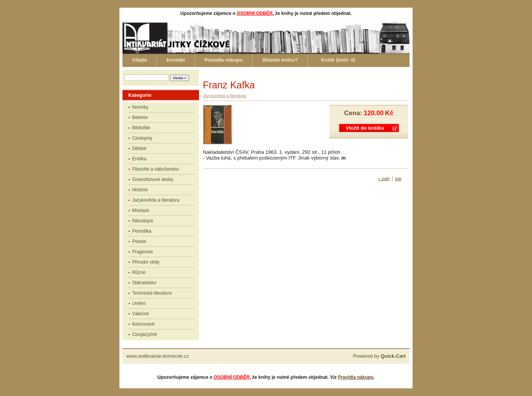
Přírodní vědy (146, 262)
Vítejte (140, 60)
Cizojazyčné (144, 334)
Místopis (141, 210)
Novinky (140, 107)
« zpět (384, 179)
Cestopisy (142, 138)
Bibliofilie (141, 128)
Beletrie (140, 117)
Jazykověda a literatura (156, 200)
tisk (399, 179)
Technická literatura (152, 293)
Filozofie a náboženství (156, 169)
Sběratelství (144, 283)
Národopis (143, 221)
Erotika (139, 159)
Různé (139, 272)
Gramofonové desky (153, 179)
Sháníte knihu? (280, 60)
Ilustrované (143, 324)
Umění (139, 303)
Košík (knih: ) (338, 60)
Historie (140, 190)
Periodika (142, 231)
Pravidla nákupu (224, 60)
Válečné (140, 314)
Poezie (139, 241)
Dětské (139, 148)
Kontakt (176, 60)
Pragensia (142, 252)
